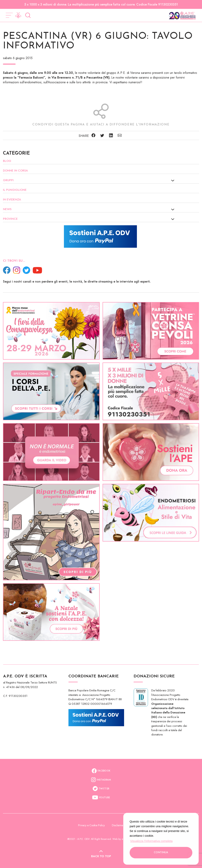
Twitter (101, 789)
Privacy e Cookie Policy (92, 825)
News (7, 209)
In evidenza (12, 199)
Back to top (101, 854)
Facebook (101, 771)
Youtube (101, 798)
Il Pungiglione (15, 190)
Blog (7, 161)
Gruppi (8, 180)
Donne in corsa (15, 171)
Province (10, 219)
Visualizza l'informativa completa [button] (151, 841)
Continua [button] (161, 853)
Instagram (101, 780)
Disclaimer (118, 825)
